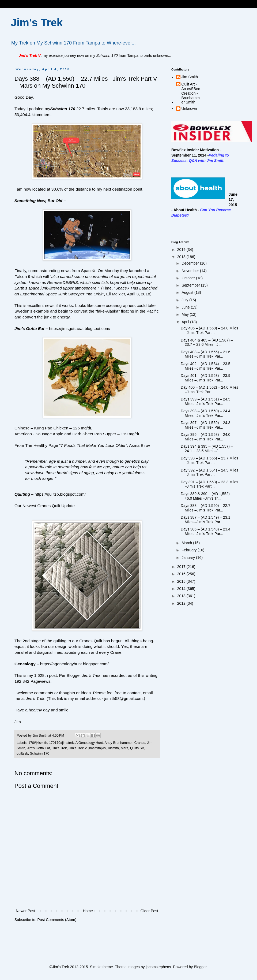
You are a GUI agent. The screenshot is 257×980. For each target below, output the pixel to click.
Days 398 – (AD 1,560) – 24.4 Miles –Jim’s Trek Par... (205, 413)
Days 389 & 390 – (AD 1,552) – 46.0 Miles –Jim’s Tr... (207, 496)
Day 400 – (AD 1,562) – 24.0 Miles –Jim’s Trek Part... (209, 390)
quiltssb (22, 753)
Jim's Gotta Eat (38, 748)
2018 (182, 257)
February (190, 550)
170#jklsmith (38, 743)
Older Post (149, 911)
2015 (182, 581)
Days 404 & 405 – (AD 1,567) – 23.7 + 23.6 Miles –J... (207, 342)
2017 (182, 567)
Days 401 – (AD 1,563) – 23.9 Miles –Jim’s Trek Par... (205, 378)
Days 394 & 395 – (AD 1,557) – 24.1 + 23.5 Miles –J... (207, 449)
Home (88, 911)
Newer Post (25, 911)
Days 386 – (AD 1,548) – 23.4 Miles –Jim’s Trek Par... (205, 531)
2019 (182, 250)
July (185, 300)
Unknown (189, 109)
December (191, 263)
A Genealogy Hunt (89, 743)
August (188, 292)
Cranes (140, 743)
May (186, 314)
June (186, 307)
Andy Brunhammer (118, 743)
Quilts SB (137, 748)
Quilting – (24, 494)
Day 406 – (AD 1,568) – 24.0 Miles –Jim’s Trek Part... (209, 330)
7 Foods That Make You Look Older (93, 445)
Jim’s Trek (35, 698)
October (189, 278)
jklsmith (113, 748)
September (191, 285)
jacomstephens (158, 967)
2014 (182, 589)
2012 (182, 603)
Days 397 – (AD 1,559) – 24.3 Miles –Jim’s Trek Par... (205, 425)
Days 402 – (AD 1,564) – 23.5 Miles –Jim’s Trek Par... (205, 366)
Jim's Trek (37, 23)
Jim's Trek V (78, 748)
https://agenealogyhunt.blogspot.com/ (74, 664)
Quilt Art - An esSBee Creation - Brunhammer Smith (191, 93)
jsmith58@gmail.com (124, 698)
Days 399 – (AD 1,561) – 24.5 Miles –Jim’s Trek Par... (205, 401)
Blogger (200, 967)
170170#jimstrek (61, 743)
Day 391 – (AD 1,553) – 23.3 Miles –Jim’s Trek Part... (209, 484)
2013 (182, 596)
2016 (182, 574)
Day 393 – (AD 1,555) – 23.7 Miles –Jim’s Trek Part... (209, 460)
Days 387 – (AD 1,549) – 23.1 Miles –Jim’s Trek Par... (205, 520)
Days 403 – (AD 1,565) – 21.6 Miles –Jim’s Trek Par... (205, 354)
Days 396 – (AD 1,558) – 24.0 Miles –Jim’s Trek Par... (205, 437)
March (187, 543)
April (186, 322)
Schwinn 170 (63, 109)
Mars (124, 748)
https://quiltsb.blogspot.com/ (60, 494)
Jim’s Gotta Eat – (31, 328)
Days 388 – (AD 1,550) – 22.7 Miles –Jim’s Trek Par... (205, 508)
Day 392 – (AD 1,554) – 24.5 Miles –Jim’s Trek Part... (209, 472)
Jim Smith (190, 77)
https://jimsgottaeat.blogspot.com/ (80, 328)
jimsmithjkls (97, 748)
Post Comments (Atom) (57, 920)
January (189, 558)
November (191, 271)
